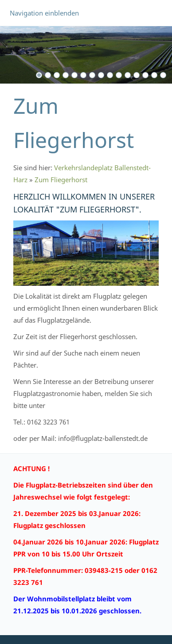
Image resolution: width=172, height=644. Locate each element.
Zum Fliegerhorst (61, 180)
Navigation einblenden (44, 13)
